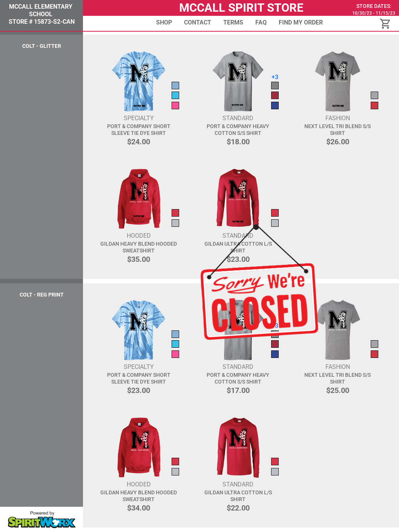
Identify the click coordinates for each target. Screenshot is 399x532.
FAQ (261, 22)
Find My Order (301, 22)
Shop (164, 22)
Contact (198, 22)
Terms (233, 22)
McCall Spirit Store (241, 8)
